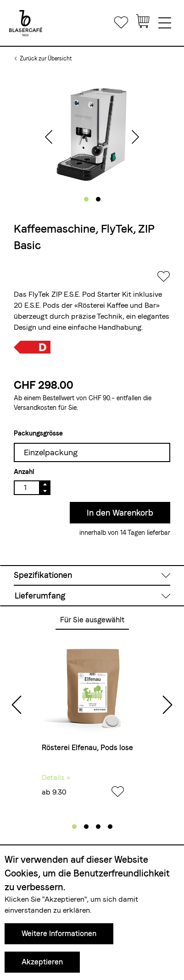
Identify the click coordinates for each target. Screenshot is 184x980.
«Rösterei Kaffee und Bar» (117, 305)
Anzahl (24, 472)
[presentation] (49, 138)
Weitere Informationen (59, 934)
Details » (56, 777)
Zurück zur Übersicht (46, 59)
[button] (86, 199)
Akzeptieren (42, 962)
